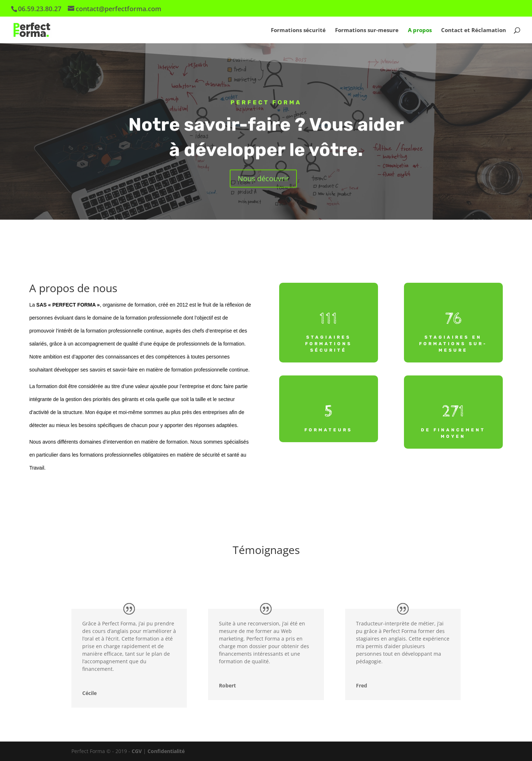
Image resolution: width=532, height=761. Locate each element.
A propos (420, 30)
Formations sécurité (298, 30)
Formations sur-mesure (367, 30)
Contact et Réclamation (474, 30)
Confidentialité (166, 751)
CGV (137, 751)
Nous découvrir (263, 179)
